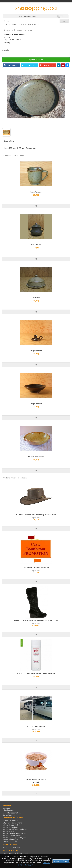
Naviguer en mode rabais (27, 16)
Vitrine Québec (9, 831)
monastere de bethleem (14, 35)
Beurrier (36, 298)
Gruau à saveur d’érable (36, 779)
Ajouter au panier (36, 60)
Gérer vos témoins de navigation (34, 864)
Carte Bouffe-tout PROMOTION (36, 568)
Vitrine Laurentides (10, 827)
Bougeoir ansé (36, 351)
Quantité (6, 50)
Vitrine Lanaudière (10, 842)
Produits (14, 24)
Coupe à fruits (36, 404)
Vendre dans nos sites (12, 847)
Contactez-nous (9, 815)
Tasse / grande (36, 192)
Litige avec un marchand (12, 823)
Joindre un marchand (11, 821)
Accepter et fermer (61, 861)
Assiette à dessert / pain (29, 24)
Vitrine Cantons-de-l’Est (12, 835)
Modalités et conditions (12, 813)
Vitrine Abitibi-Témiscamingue (15, 829)
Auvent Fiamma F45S (36, 726)
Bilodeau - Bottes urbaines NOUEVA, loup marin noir (36, 620)
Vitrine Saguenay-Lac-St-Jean (14, 838)
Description (9, 141)
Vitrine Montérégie (10, 840)
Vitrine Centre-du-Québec (13, 825)
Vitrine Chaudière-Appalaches (15, 833)
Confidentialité (9, 811)
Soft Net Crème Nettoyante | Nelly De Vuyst (36, 673)
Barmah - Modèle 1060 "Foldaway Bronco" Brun (36, 515)
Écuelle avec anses (36, 457)
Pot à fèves (36, 245)
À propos (6, 809)
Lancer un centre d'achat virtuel (15, 853)
